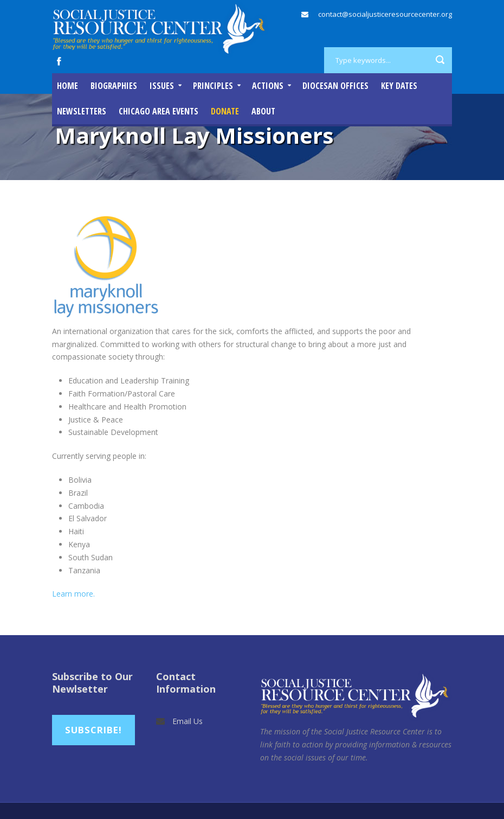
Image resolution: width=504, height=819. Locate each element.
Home (67, 86)
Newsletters (82, 111)
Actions (268, 86)
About (263, 111)
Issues (162, 86)
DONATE (225, 111)
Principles (213, 86)
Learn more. (75, 594)
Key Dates (399, 86)
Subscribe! (93, 730)
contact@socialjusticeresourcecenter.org (385, 14)
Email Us (188, 721)
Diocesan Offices (335, 86)
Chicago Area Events (159, 111)
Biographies (114, 86)
